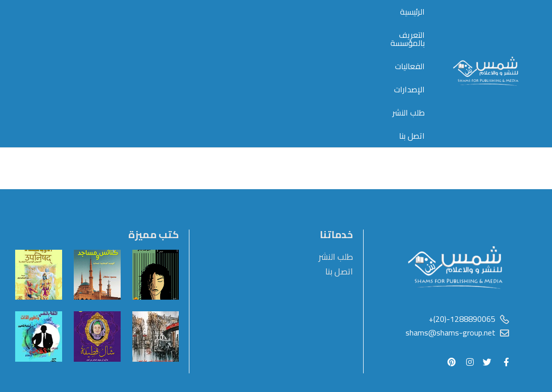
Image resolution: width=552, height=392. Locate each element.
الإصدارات (189, 29)
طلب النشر (142, 29)
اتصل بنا (98, 29)
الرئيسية (354, 29)
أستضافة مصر (486, 362)
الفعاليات (235, 29)
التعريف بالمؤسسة (296, 29)
